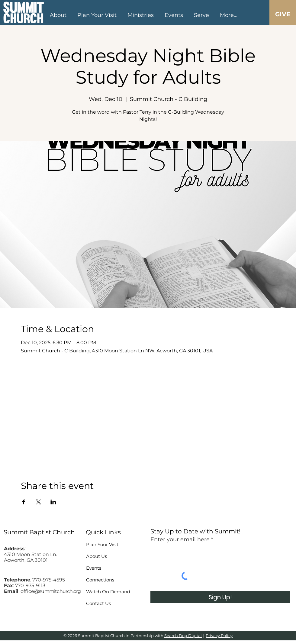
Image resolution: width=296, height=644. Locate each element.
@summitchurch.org (57, 591)
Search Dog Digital (183, 636)
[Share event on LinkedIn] (53, 502)
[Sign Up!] (220, 597)
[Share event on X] (39, 502)
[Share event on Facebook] (24, 502)
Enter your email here (180, 539)
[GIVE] (283, 14)
